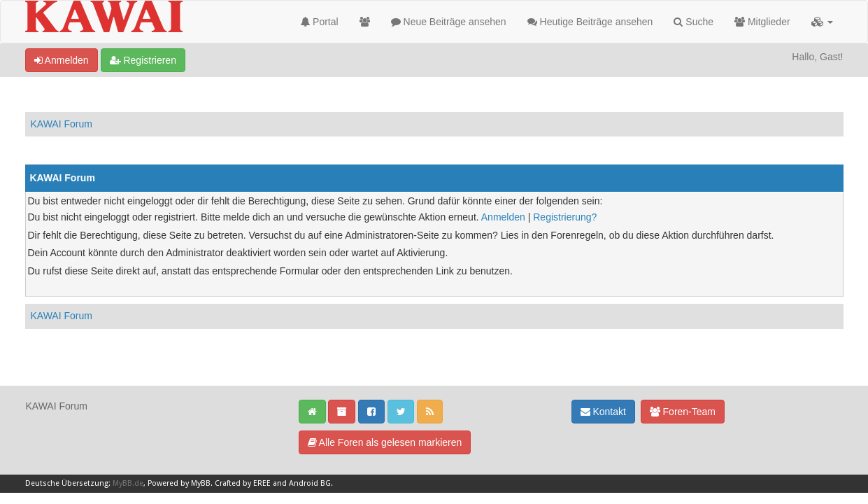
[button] (822, 22)
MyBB (201, 483)
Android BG (310, 483)
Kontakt (603, 412)
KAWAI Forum (62, 124)
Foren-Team (683, 412)
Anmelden (62, 60)
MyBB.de (128, 483)
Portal (319, 22)
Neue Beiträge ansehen (449, 22)
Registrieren (143, 60)
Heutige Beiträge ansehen (590, 22)
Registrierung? (565, 217)
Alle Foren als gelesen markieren (385, 442)
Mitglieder (762, 22)
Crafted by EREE (243, 483)
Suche (693, 22)
